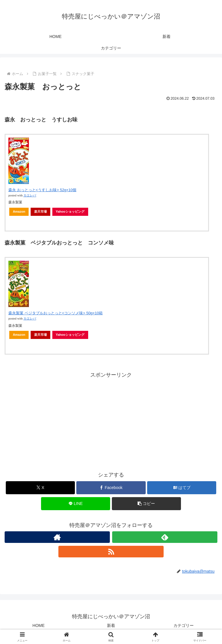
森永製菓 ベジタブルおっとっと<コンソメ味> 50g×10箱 (55, 313)
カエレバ (30, 195)
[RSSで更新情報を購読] (111, 552)
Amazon (19, 211)
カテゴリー (184, 625)
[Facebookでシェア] (111, 488)
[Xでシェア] (40, 488)
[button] (146, 504)
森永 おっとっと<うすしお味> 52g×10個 (42, 190)
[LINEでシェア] (76, 504)
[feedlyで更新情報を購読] (165, 537)
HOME (38, 625)
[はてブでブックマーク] (182, 488)
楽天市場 (40, 211)
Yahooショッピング (70, 211)
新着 (111, 625)
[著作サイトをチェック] (57, 537)
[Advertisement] (111, 420)
